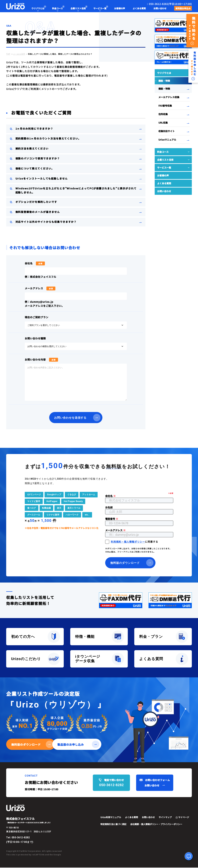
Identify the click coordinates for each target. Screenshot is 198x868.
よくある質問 (19, 54)
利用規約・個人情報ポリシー (128, 542)
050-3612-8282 (21, 838)
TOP (8, 54)
